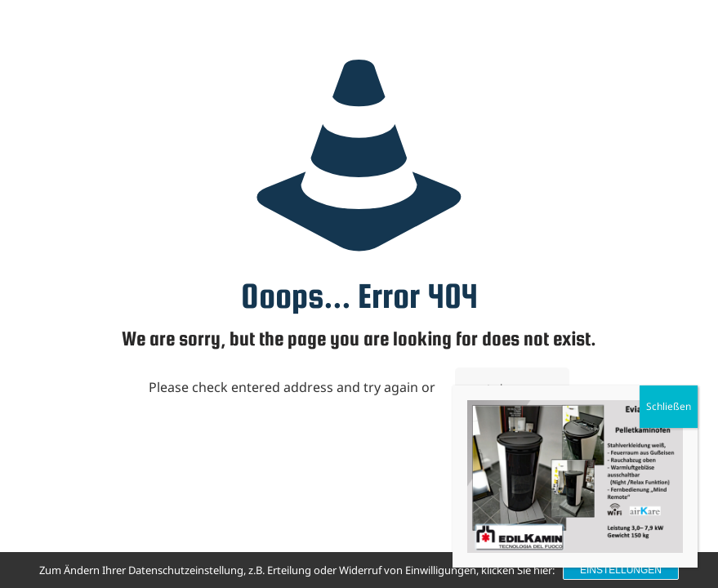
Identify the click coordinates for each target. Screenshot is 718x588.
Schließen (669, 406)
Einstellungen (621, 570)
